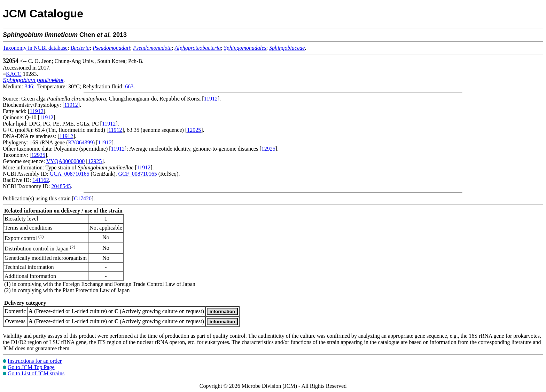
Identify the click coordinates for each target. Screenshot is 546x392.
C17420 (83, 198)
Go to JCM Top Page (31, 367)
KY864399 (81, 142)
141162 (41, 180)
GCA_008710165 (70, 174)
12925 (194, 130)
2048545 (61, 186)
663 (129, 86)
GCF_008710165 (138, 174)
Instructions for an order (35, 361)
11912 (211, 99)
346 (29, 86)
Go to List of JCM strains (36, 373)
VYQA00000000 (65, 161)
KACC (14, 74)
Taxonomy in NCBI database (35, 48)
